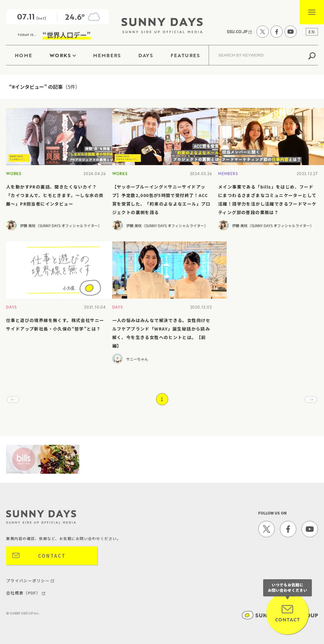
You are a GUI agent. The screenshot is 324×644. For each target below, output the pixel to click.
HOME (24, 55)
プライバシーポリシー (30, 581)
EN (312, 32)
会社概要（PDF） (26, 593)
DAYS (146, 55)
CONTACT (52, 556)
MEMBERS (107, 55)
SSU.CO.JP (239, 31)
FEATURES (185, 55)
